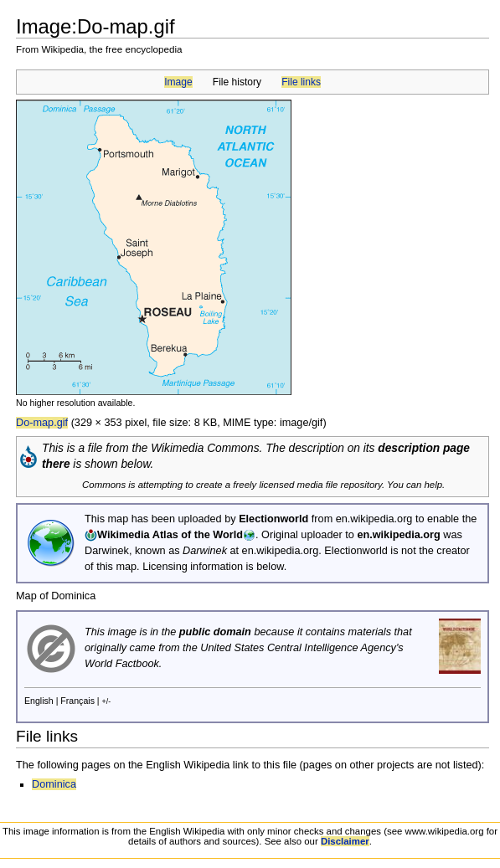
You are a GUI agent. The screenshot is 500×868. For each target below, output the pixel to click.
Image (178, 82)
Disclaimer (345, 841)
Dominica (54, 784)
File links (301, 82)
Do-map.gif (42, 423)
